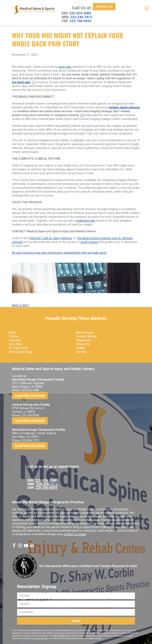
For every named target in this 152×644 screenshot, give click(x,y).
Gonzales (15, 340)
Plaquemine (84, 340)
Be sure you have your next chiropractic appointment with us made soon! (59, 252)
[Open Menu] (147, 8)
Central (14, 336)
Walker (81, 348)
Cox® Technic (89, 242)
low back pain (21, 82)
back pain (65, 67)
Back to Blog (20, 305)
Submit (76, 621)
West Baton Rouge (21, 352)
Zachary (81, 352)
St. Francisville (18, 348)
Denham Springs (87, 336)
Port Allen (15, 344)
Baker (13, 332)
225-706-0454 (80, 21)
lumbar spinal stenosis (125, 107)
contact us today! (75, 534)
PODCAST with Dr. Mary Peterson (51, 238)
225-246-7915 (81, 17)
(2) (83, 115)
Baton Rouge (84, 332)
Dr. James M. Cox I (39, 638)
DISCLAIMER (59, 636)
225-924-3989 (80, 13)
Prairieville (83, 344)
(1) (34, 82)
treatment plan (85, 220)
